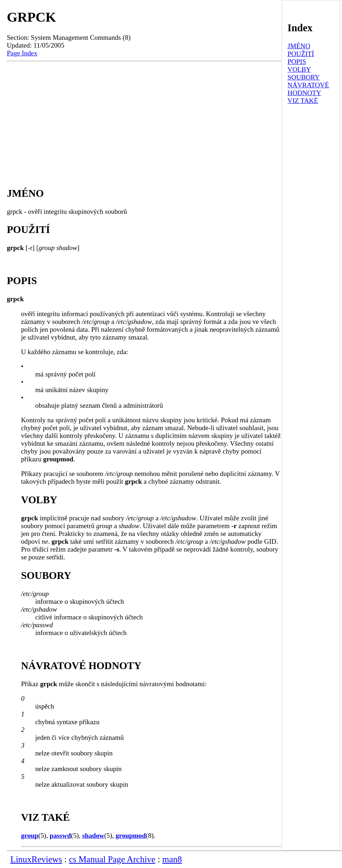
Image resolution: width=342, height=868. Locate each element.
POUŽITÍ (301, 54)
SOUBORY (304, 77)
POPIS (297, 62)
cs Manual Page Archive (112, 859)
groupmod (131, 836)
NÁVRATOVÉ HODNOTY (308, 89)
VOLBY (299, 69)
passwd (60, 836)
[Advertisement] (144, 118)
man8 (172, 859)
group (30, 836)
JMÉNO (299, 46)
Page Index (22, 53)
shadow (93, 836)
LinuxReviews (36, 859)
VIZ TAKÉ (303, 101)
